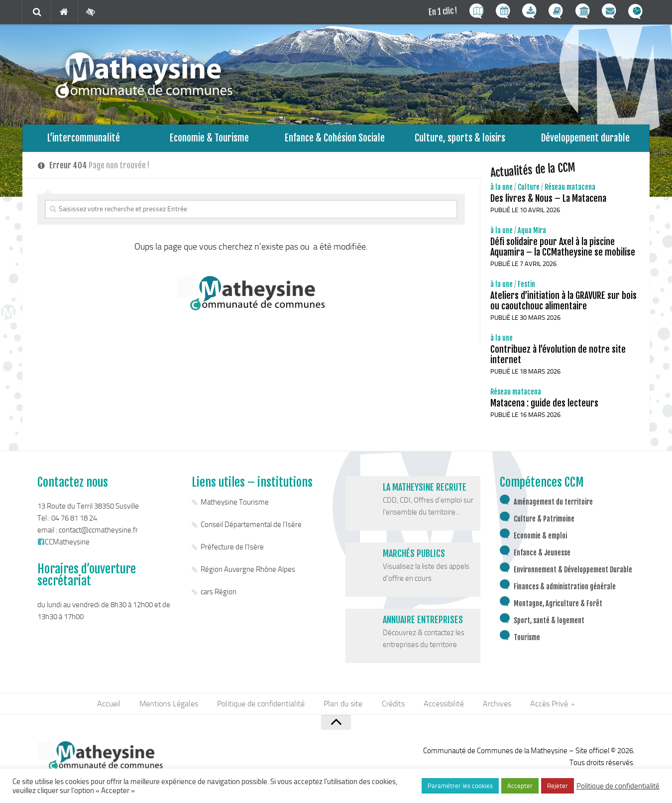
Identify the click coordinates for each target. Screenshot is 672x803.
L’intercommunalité (84, 139)
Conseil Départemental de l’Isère (251, 527)
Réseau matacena (570, 190)
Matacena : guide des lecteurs (544, 405)
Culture (529, 190)
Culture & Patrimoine (544, 521)
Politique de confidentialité (263, 707)
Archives (495, 707)
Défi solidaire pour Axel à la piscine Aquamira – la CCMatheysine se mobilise (563, 249)
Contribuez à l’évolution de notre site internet (558, 357)
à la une (502, 190)
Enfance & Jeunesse (542, 555)
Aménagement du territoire (553, 504)
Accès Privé (546, 707)
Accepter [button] (520, 786)
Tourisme (527, 640)
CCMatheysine (63, 544)
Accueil (113, 707)
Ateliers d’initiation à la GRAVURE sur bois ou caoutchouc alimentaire (563, 303)
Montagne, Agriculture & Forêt (558, 606)
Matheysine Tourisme (235, 505)
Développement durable (586, 139)
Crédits (393, 707)
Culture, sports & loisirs (460, 139)
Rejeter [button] (558, 786)
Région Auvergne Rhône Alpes (248, 572)
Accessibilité (442, 707)
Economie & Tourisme (209, 139)
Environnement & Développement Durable (573, 572)
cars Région (219, 594)
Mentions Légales (172, 707)
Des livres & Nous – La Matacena (548, 201)
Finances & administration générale (565, 589)
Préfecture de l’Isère (232, 549)
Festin (526, 287)
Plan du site (344, 707)
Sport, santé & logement (549, 623)
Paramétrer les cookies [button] (460, 786)
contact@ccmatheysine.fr (98, 533)
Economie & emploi (540, 538)
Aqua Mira (532, 233)
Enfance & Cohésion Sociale (335, 139)
